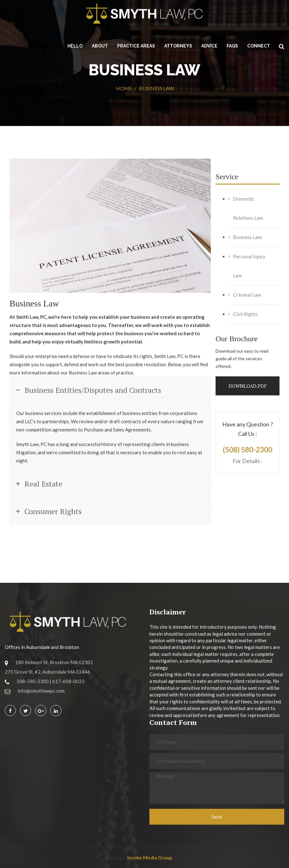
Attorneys (178, 46)
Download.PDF (248, 386)
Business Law (247, 237)
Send (217, 817)
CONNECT (259, 46)
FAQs (232, 46)
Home (124, 88)
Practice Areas (136, 46)
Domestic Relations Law (248, 208)
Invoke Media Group (150, 858)
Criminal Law (247, 295)
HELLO (75, 46)
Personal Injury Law (249, 266)
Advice (209, 46)
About (100, 46)
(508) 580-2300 (248, 450)
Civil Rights (245, 314)
